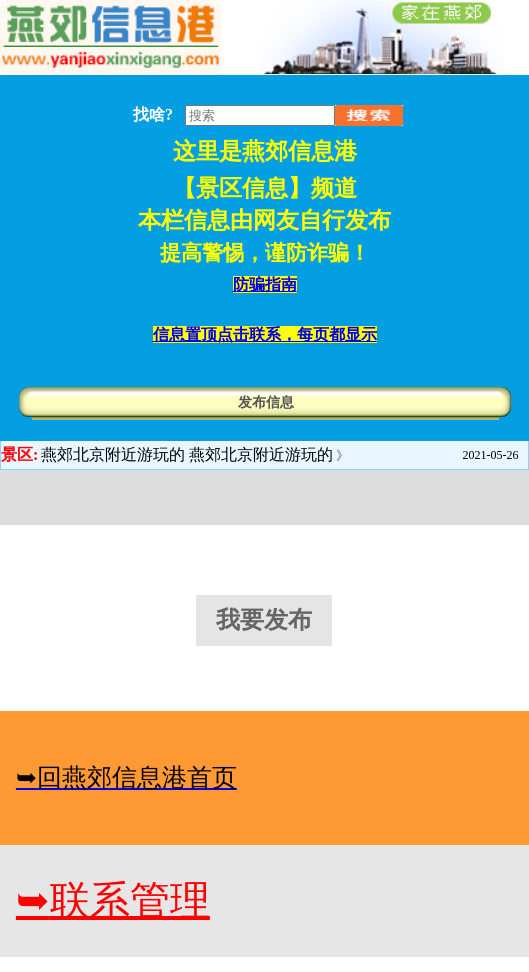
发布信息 (266, 402)
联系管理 (113, 900)
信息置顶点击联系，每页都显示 (265, 334)
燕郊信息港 (299, 151)
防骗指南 (265, 284)
